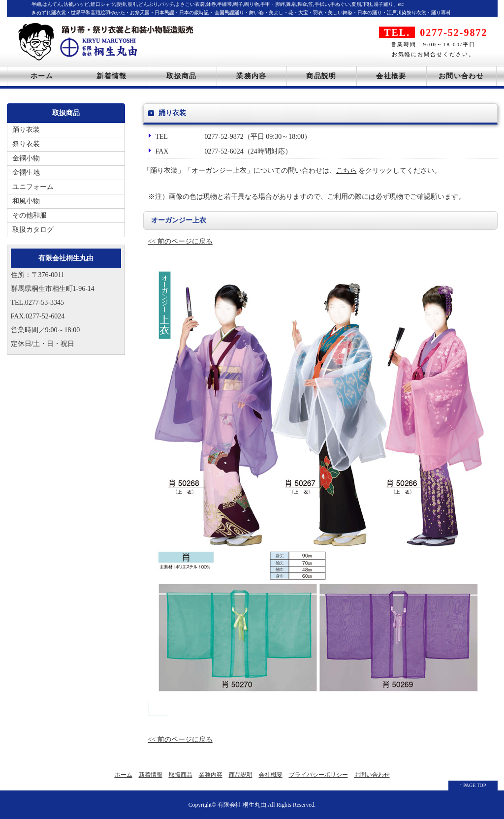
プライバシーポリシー (318, 775)
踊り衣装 (26, 130)
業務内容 (252, 76)
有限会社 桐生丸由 (242, 805)
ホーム (42, 76)
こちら (346, 171)
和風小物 (26, 201)
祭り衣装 (26, 144)
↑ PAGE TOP (473, 785)
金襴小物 (26, 158)
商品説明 (321, 76)
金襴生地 (26, 173)
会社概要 (391, 76)
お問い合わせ (461, 76)
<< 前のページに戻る (180, 241)
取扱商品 (182, 76)
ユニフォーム (33, 187)
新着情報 (112, 76)
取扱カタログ (33, 230)
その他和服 (30, 215)
